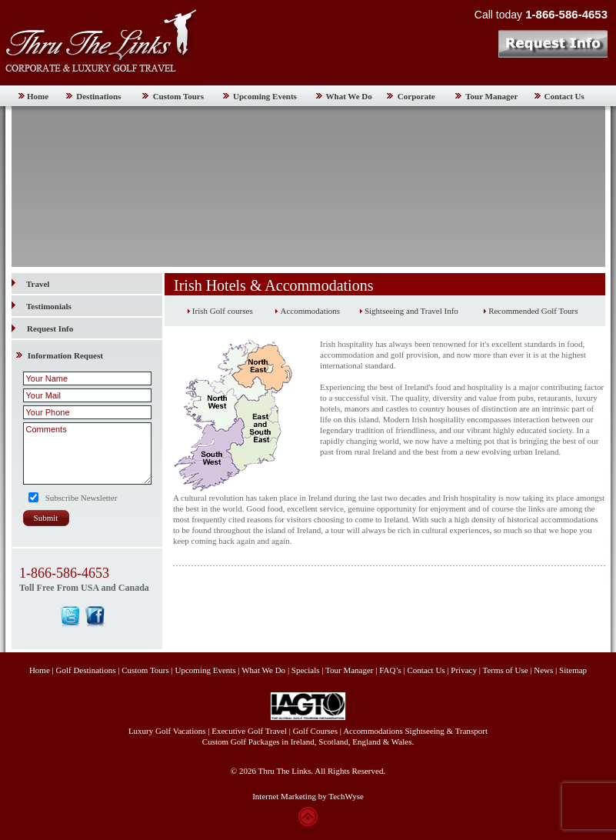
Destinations (98, 96)
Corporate (416, 96)
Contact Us (564, 96)
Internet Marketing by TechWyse (308, 796)
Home (38, 96)
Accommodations (310, 311)
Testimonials (42, 306)
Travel (30, 284)
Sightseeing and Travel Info (411, 311)
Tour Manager (491, 96)
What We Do (349, 96)
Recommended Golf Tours (533, 311)
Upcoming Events (265, 96)
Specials (306, 670)
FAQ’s (390, 670)
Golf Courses (315, 731)
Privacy (464, 670)
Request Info (50, 328)
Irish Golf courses (223, 311)
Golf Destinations (86, 670)
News (543, 670)
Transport (471, 731)
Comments (87, 453)
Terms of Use (505, 670)
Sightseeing (425, 731)
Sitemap (573, 670)
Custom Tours (178, 96)
